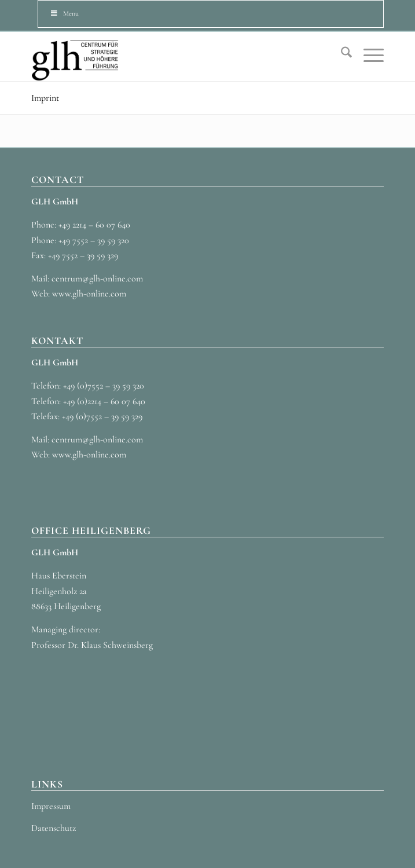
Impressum (51, 806)
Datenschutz (54, 828)
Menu (64, 13)
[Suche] (341, 55)
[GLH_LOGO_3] (172, 56)
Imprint (45, 98)
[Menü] (368, 55)
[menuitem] (341, 55)
